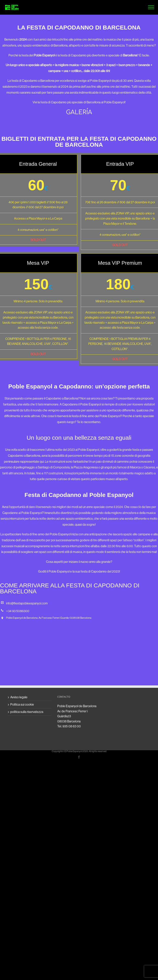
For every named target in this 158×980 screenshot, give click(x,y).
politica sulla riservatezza (27, 712)
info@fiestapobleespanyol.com (27, 603)
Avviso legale (19, 697)
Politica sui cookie (22, 705)
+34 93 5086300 (18, 611)
